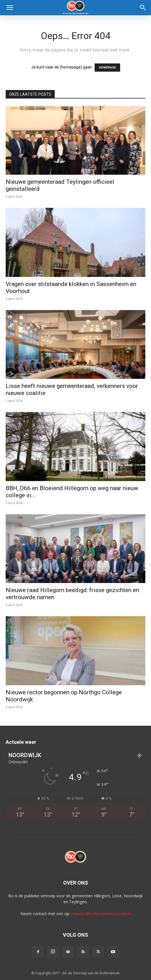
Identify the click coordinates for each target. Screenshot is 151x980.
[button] (10, 8)
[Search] (143, 8)
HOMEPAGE (107, 68)
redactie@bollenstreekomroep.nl (101, 914)
